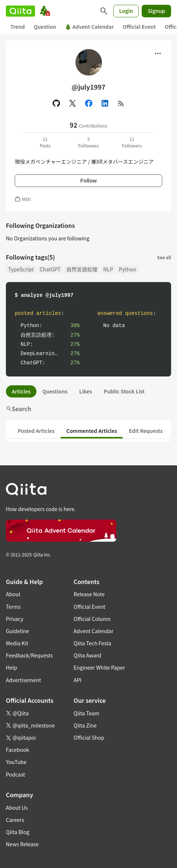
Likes (86, 391)
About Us (17, 808)
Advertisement (24, 680)
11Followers (132, 142)
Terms (13, 607)
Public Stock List (124, 391)
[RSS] (121, 103)
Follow (88, 181)
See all (164, 257)
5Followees (88, 142)
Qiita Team (86, 713)
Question (45, 27)
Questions (55, 391)
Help (12, 667)
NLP (108, 269)
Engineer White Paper (99, 667)
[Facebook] (89, 103)
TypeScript (21, 269)
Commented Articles (92, 431)
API (77, 680)
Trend (17, 27)
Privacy (15, 619)
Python (128, 269)
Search (19, 409)
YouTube (16, 762)
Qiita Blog (18, 832)
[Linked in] (105, 103)
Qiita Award (87, 655)
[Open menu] (158, 53)
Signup (156, 11)
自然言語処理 (82, 269)
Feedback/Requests (29, 655)
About (13, 594)
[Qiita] (20, 11)
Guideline (17, 631)
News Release (22, 844)
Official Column (92, 619)
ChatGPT (50, 269)
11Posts (45, 142)
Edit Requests (146, 431)
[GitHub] (56, 103)
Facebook (17, 750)
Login (126, 11)
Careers (15, 820)
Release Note (89, 594)
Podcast (15, 774)
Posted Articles (36, 431)
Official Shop (89, 737)
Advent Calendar (90, 27)
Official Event (139, 27)
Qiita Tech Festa (92, 643)
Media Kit (17, 643)
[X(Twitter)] (72, 103)
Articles (21, 391)
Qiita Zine (85, 725)
